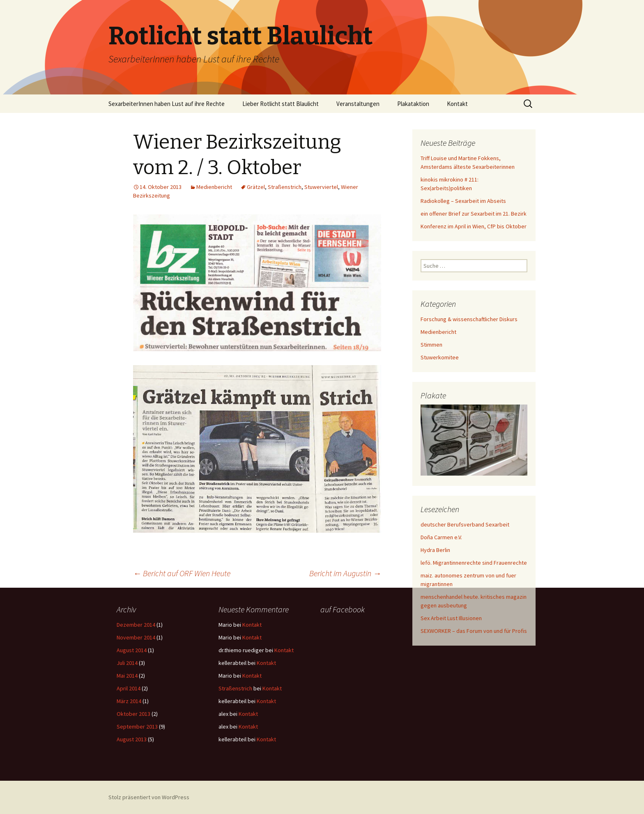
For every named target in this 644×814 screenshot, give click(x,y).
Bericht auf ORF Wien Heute (182, 573)
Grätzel (256, 187)
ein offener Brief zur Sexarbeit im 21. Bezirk (474, 214)
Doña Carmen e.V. (441, 537)
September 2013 (137, 727)
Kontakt (457, 104)
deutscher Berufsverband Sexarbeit (465, 524)
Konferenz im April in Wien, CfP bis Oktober (474, 226)
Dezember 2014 (136, 625)
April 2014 (129, 688)
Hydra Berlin (435, 550)
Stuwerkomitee (440, 357)
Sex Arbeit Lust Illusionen (451, 618)
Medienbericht (214, 187)
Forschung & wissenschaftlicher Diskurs (469, 319)
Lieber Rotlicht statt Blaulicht (281, 104)
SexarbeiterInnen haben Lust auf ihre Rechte (167, 104)
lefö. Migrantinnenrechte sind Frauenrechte (474, 563)
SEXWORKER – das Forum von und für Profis (474, 631)
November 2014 (136, 637)
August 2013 (132, 739)
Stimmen (431, 345)
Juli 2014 (127, 663)
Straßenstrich (285, 187)
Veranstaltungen (358, 104)
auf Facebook (343, 609)
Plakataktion (413, 104)
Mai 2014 (127, 676)
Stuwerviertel (321, 187)
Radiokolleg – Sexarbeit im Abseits (463, 201)
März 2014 (129, 701)
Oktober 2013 (133, 714)
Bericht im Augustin (345, 573)
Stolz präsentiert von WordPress (149, 797)
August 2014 (132, 650)
